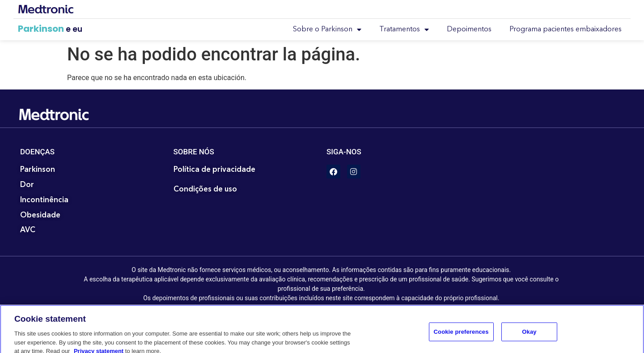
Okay (529, 338)
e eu (74, 29)
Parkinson (41, 29)
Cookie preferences (461, 338)
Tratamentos (404, 30)
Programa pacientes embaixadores (566, 30)
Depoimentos (469, 30)
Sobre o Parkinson (327, 30)
